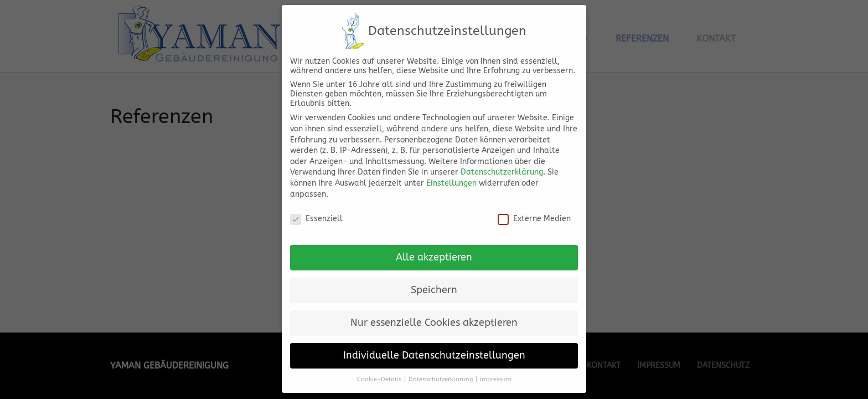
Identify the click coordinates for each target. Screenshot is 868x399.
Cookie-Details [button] (379, 372)
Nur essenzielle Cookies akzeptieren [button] (434, 316)
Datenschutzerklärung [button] (441, 372)
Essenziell (316, 211)
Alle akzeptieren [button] (434, 250)
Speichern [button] (434, 283)
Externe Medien (534, 211)
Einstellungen (451, 176)
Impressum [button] (496, 372)
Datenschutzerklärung (502, 165)
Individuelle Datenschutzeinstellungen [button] (434, 348)
